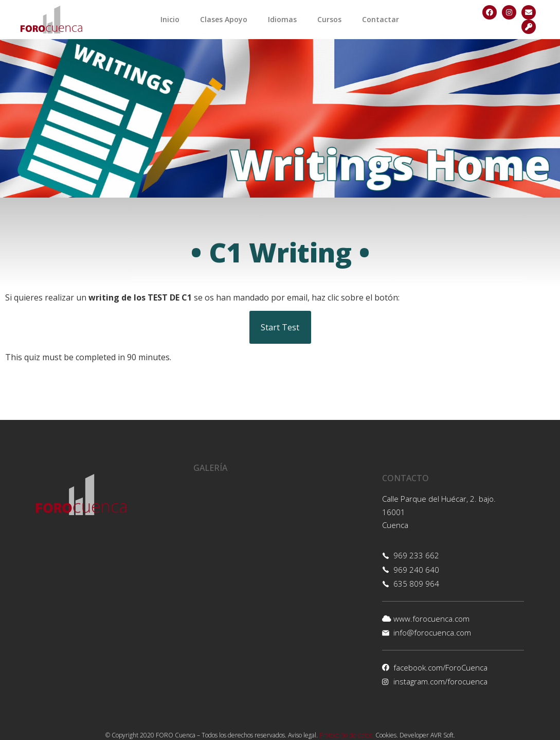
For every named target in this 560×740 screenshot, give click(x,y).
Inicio (170, 19)
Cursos (329, 19)
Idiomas (282, 19)
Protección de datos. (347, 735)
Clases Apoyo (224, 19)
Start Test (280, 327)
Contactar (381, 19)
